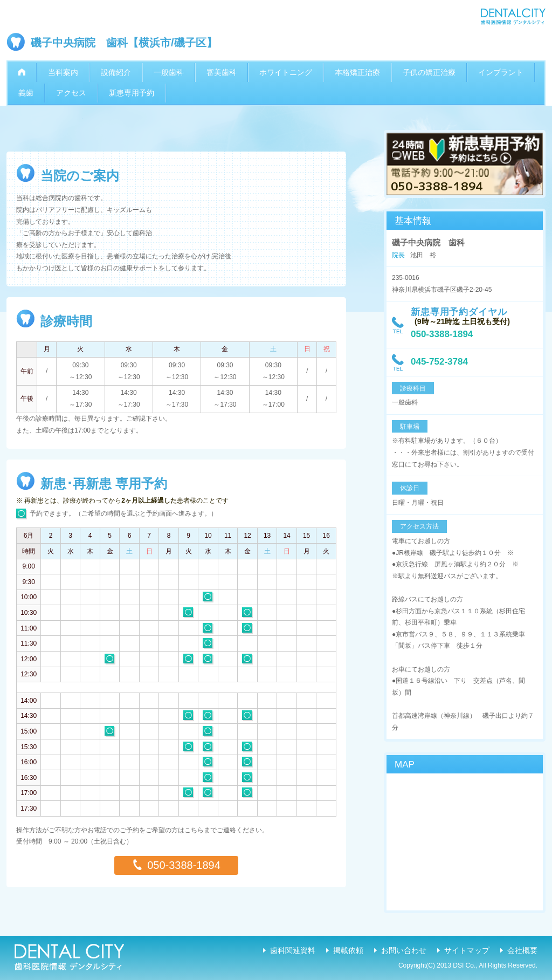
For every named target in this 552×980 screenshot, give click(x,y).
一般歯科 (169, 72)
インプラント (501, 72)
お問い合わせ (404, 950)
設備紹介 (116, 72)
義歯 (26, 93)
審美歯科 (222, 72)
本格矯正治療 (357, 72)
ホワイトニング (286, 72)
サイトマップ (467, 950)
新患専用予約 (132, 93)
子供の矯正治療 (429, 72)
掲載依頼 (348, 950)
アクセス (71, 93)
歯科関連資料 (293, 950)
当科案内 (63, 72)
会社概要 (522, 950)
